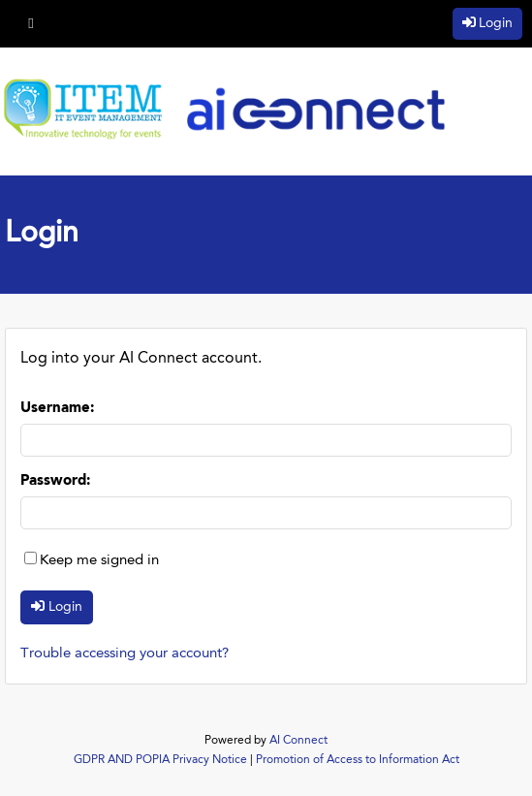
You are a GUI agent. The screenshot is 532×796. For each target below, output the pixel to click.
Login (496, 23)
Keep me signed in (99, 561)
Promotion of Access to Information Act (358, 760)
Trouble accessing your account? (125, 654)
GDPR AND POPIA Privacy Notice (160, 760)
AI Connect (298, 741)
